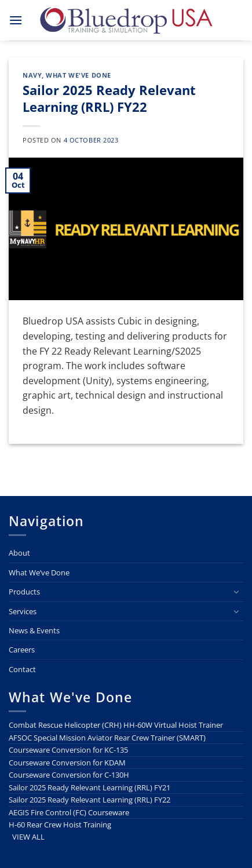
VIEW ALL (28, 837)
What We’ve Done (39, 572)
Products (24, 592)
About (19, 553)
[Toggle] (236, 592)
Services (23, 611)
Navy (32, 75)
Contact (22, 669)
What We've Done (78, 75)
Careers (22, 650)
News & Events (34, 630)
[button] (16, 20)
